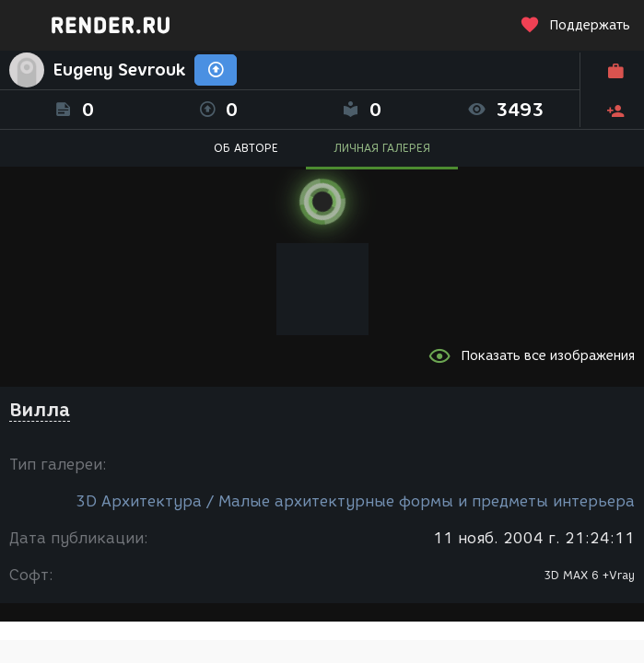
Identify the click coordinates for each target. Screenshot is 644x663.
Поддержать (575, 25)
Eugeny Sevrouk (119, 70)
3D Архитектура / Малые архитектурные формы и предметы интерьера (355, 501)
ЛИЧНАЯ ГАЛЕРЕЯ (382, 148)
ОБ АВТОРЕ (246, 148)
